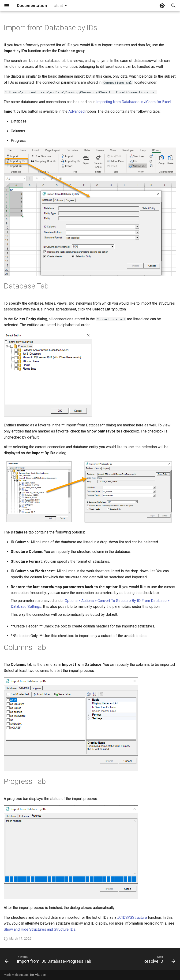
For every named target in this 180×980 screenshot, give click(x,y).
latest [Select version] (58, 6)
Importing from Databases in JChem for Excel (134, 102)
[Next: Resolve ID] (159, 960)
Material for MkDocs (32, 975)
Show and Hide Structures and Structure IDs (40, 929)
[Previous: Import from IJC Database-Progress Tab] (49, 960)
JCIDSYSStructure (132, 917)
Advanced (77, 111)
